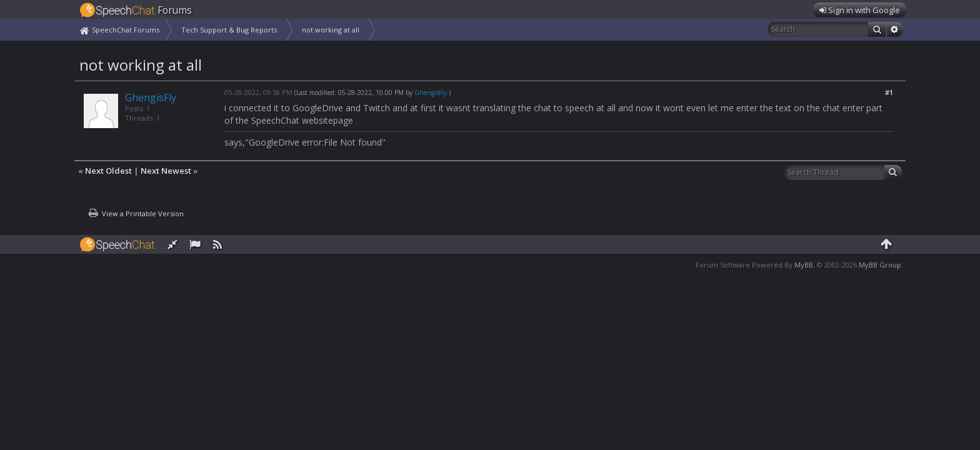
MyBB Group (880, 265)
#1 (889, 92)
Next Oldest (108, 171)
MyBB (804, 265)
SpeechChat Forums (126, 30)
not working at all (331, 30)
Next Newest (166, 171)
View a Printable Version (143, 213)
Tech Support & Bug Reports (229, 30)
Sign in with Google (860, 10)
